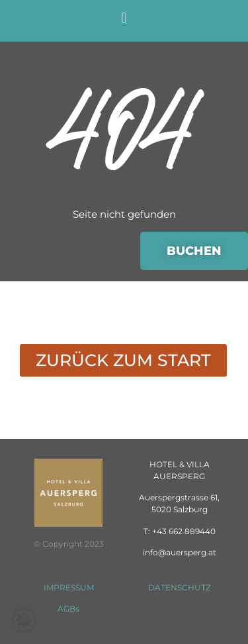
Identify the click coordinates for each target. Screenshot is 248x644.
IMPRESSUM (69, 587)
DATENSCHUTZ (180, 587)
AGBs (68, 609)
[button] (124, 18)
